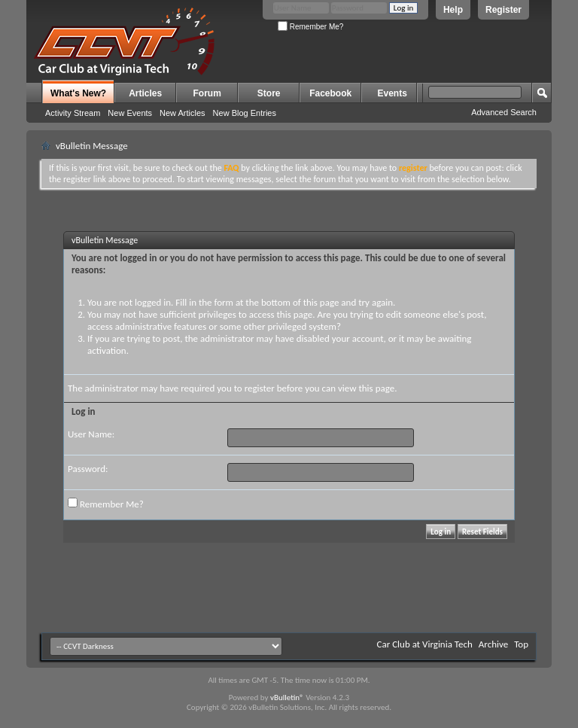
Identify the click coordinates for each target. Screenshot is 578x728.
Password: (88, 469)
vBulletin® (287, 698)
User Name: (91, 434)
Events (392, 93)
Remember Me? (310, 27)
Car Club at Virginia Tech (425, 644)
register (260, 388)
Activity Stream (73, 113)
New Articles (183, 113)
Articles (145, 93)
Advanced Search (504, 112)
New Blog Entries (245, 113)
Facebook (330, 93)
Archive (493, 644)
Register (503, 10)
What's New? (78, 93)
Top (521, 644)
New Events (130, 113)
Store (269, 93)
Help (453, 10)
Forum (207, 93)
